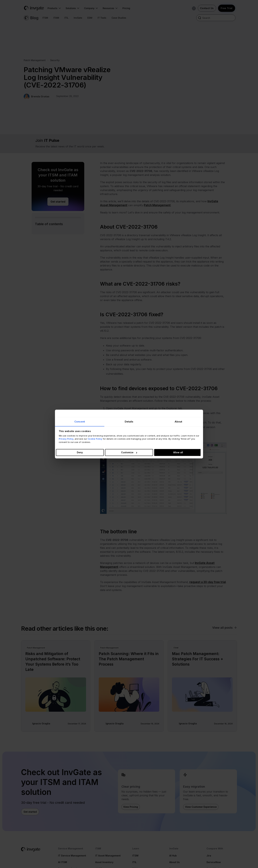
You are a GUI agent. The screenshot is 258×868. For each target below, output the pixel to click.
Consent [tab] (80, 422)
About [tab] (178, 422)
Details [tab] (129, 422)
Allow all (178, 452)
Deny (80, 452)
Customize (129, 452)
